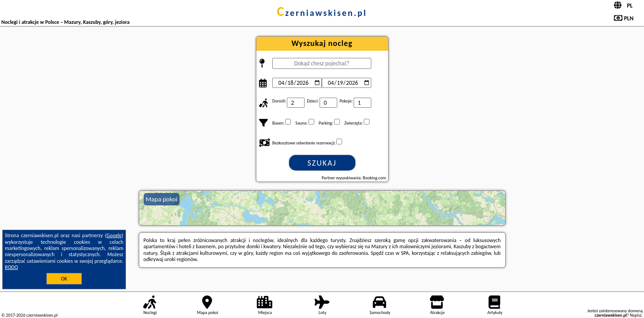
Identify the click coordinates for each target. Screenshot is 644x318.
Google (114, 235)
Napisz (636, 315)
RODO (11, 267)
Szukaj (322, 163)
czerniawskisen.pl (322, 13)
